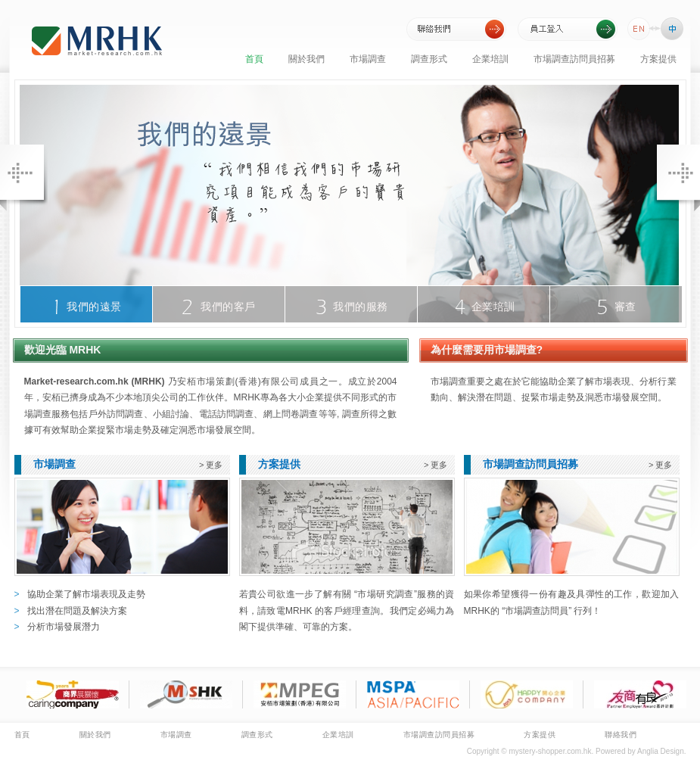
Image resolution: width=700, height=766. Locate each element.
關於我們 (306, 59)
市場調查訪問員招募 (574, 59)
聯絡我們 (621, 735)
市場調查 (368, 59)
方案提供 (658, 59)
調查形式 (429, 59)
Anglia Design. (661, 751)
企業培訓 (490, 59)
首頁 (254, 59)
